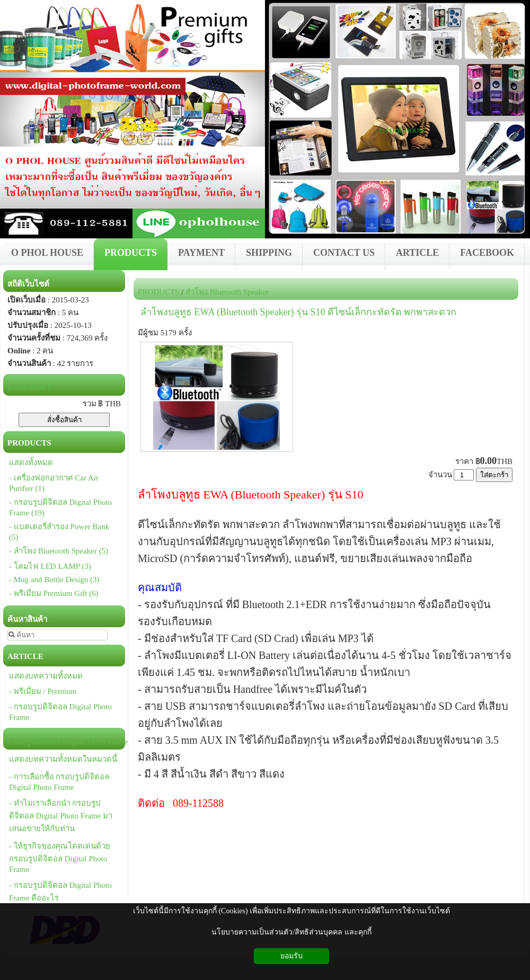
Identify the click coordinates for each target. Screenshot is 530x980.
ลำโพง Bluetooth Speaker (227, 292)
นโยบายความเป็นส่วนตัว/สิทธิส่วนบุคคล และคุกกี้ (291, 932)
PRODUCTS (158, 292)
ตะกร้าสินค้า (29, 388)
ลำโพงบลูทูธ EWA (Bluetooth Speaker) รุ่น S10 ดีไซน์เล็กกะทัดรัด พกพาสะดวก (298, 312)
